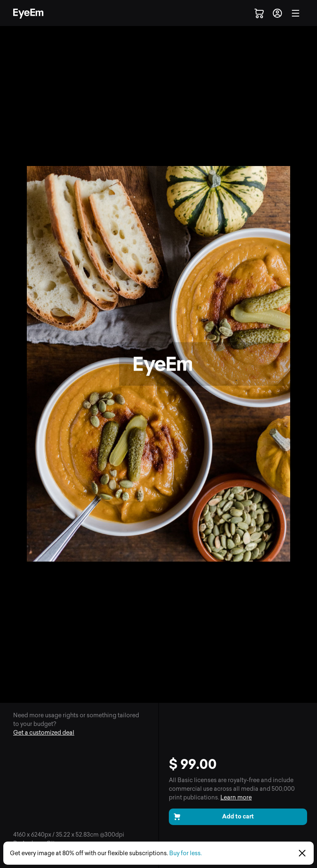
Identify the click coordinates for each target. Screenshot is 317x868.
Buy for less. (186, 853)
